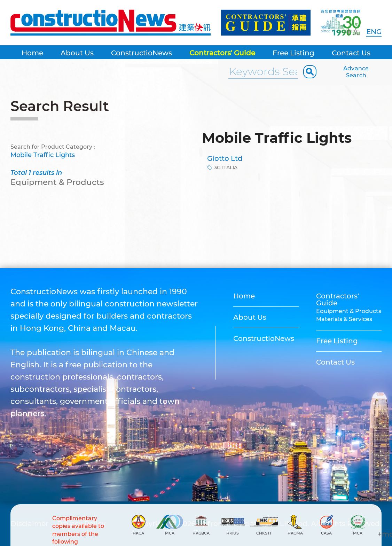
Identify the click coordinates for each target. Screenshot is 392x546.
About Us (77, 53)
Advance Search (356, 72)
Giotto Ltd (225, 158)
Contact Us (351, 53)
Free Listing (293, 53)
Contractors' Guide (222, 53)
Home (32, 53)
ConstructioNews (142, 53)
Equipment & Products (349, 311)
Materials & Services (344, 319)
